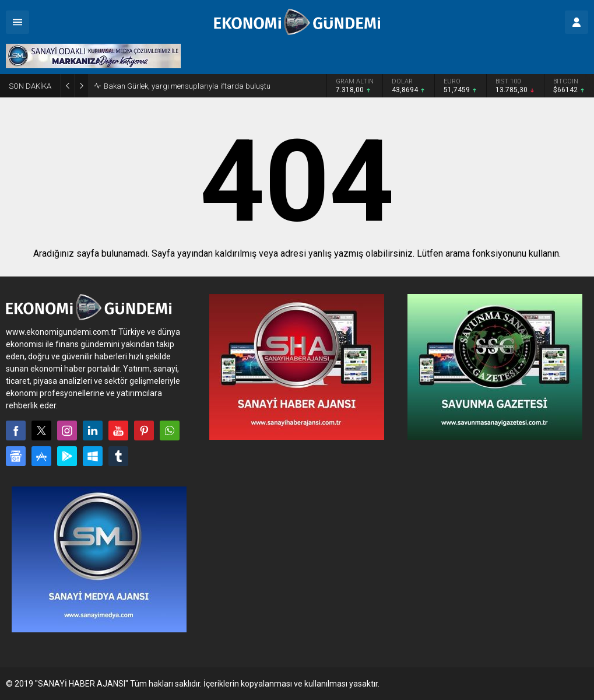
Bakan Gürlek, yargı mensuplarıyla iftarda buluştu (187, 86)
